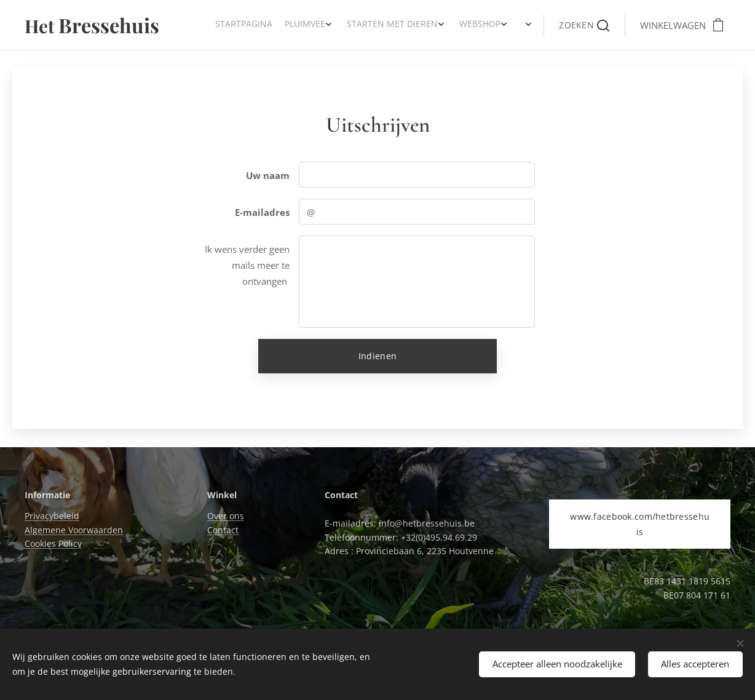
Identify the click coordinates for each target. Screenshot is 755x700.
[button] (584, 25)
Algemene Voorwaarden (74, 530)
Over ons (226, 516)
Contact (223, 530)
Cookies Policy (53, 543)
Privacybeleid (52, 516)
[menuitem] (444, 25)
